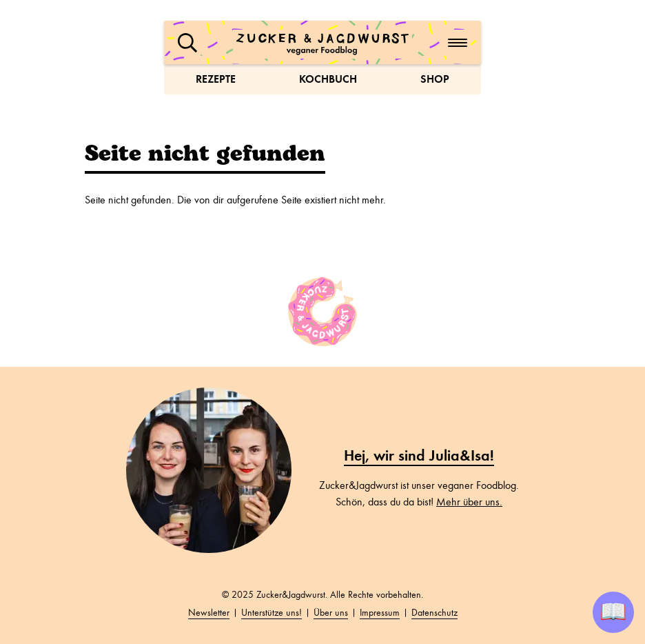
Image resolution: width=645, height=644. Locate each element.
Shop (435, 79)
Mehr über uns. (469, 502)
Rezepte (216, 79)
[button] (187, 43)
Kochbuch (328, 79)
